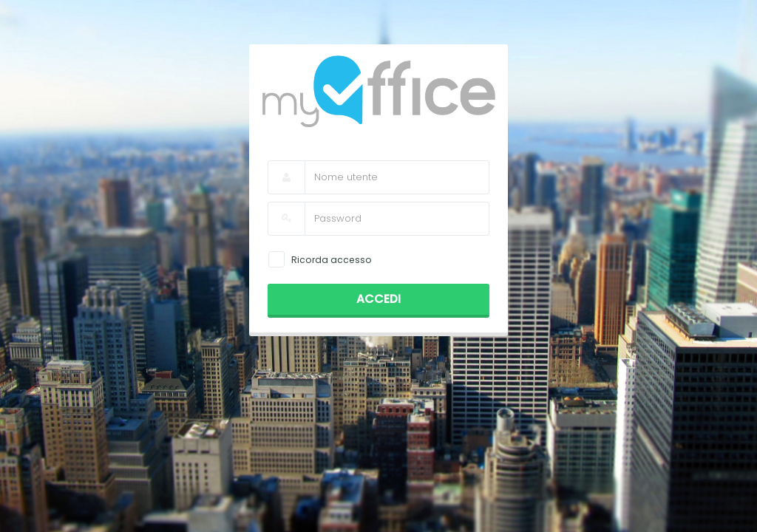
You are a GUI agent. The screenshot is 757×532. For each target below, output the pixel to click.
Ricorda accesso (332, 260)
